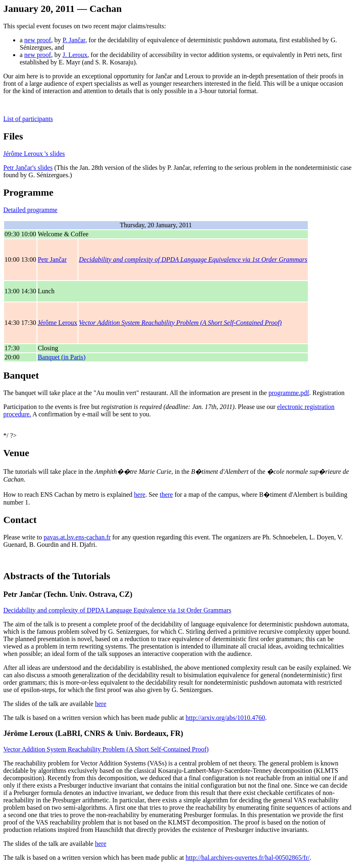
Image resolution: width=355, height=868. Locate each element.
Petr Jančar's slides (28, 168)
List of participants (28, 119)
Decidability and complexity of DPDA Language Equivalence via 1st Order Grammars (193, 259)
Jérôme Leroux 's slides (34, 154)
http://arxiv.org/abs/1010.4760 (225, 718)
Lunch (46, 291)
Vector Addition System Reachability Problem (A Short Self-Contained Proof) (180, 323)
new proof (38, 40)
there (166, 495)
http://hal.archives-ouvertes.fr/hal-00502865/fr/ (247, 858)
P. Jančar (74, 40)
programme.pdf (289, 393)
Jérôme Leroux (57, 323)
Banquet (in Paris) (62, 357)
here (140, 495)
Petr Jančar (52, 259)
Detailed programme (30, 210)
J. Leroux (75, 55)
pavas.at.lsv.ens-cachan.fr (77, 537)
